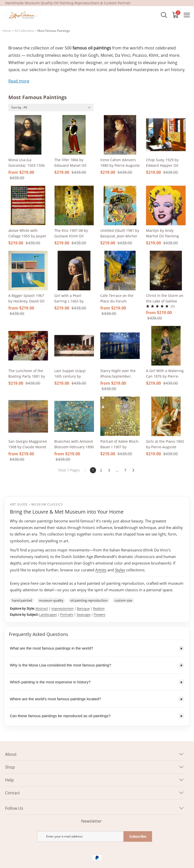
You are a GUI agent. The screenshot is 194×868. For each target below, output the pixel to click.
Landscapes (48, 614)
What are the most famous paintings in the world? (97, 648)
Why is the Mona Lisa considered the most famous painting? (97, 665)
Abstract (42, 608)
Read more (19, 81)
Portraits (67, 614)
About (11, 754)
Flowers (100, 614)
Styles (120, 570)
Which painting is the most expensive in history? (97, 682)
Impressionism (62, 608)
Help (9, 780)
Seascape (83, 614)
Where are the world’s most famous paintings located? (97, 699)
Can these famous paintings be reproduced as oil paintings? (97, 716)
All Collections (24, 31)
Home (7, 31)
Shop (10, 767)
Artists (101, 570)
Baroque (83, 608)
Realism (99, 608)
